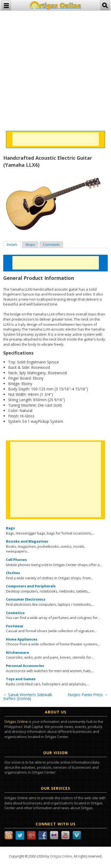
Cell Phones (16, 560)
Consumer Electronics (26, 599)
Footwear (15, 626)
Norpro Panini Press (88, 695)
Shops (30, 245)
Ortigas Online (16, 721)
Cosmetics (15, 613)
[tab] (12, 245)
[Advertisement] (55, 66)
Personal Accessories (25, 666)
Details (12, 245)
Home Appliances (22, 639)
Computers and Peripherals (31, 586)
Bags (10, 528)
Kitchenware (17, 652)
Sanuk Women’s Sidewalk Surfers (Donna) (28, 697)
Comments (51, 245)
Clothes (13, 573)
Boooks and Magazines (27, 541)
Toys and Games (21, 679)
